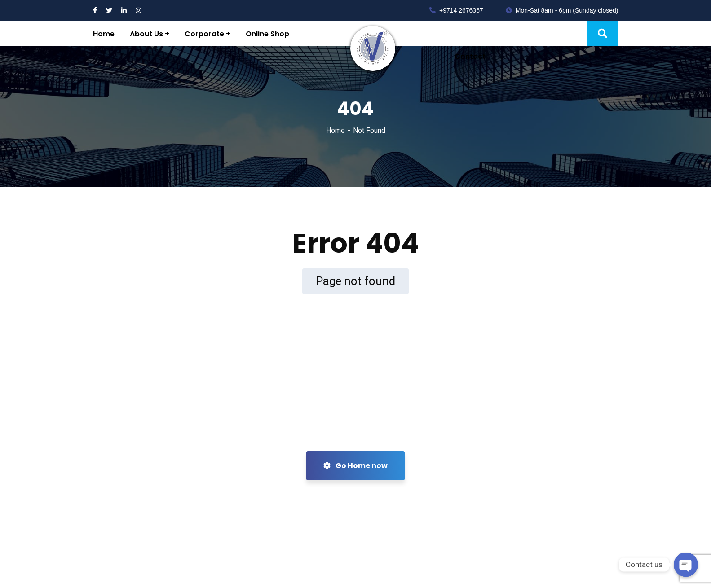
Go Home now (355, 466)
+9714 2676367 (456, 10)
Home (336, 130)
